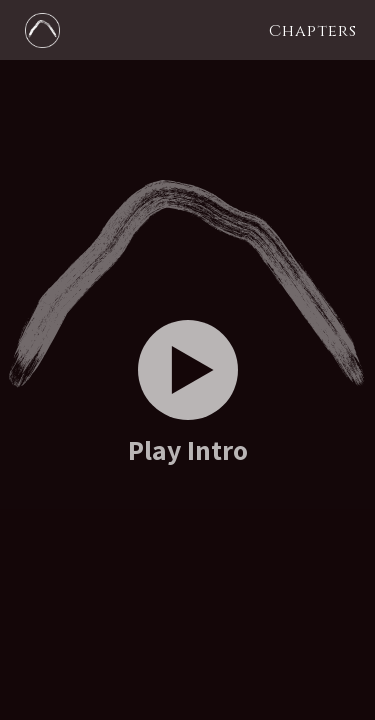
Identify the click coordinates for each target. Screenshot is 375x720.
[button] (313, 30)
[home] (37, 29)
